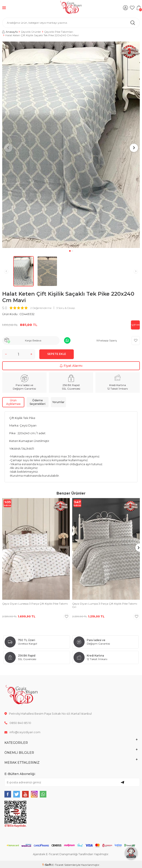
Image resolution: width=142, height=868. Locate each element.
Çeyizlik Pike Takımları (59, 32)
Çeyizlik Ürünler (31, 32)
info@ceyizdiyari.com (22, 732)
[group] (71, 145)
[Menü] (4, 8)
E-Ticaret (58, 865)
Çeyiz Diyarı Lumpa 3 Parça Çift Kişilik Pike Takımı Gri (105, 605)
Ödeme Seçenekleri (38, 402)
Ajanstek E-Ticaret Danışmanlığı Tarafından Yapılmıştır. (71, 854)
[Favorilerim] (132, 8)
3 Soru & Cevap (66, 308)
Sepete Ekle (57, 354)
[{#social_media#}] (8, 794)
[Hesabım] (125, 8)
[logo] (71, 8)
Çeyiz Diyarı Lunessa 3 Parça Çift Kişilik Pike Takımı (35, 604)
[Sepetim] (139, 8)
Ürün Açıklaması (13, 402)
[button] (70, 251)
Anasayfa (10, 32)
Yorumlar (58, 402)
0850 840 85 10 (18, 723)
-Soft (47, 865)
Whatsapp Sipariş (107, 341)
